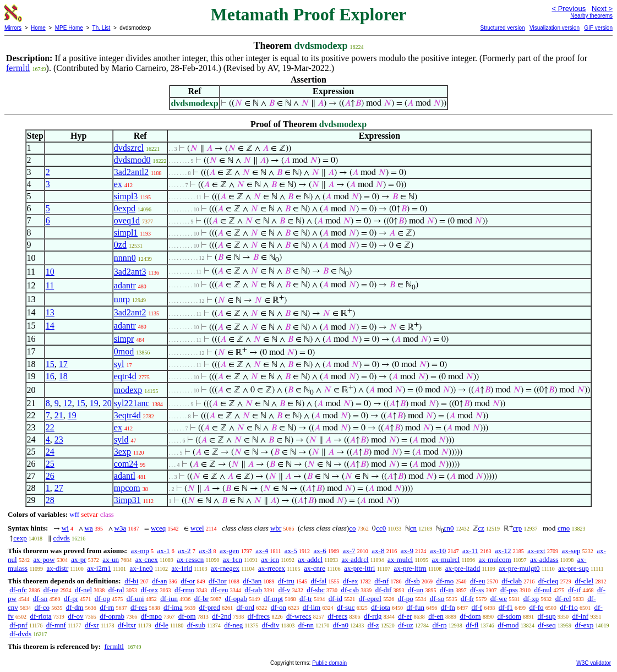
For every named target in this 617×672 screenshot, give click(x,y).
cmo (564, 528)
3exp (122, 452)
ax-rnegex (225, 568)
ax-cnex (147, 559)
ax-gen (229, 551)
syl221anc (132, 403)
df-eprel (370, 599)
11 (50, 285)
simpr (124, 339)
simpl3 (126, 196)
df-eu (477, 581)
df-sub (196, 625)
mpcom (127, 488)
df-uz (405, 625)
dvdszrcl (129, 148)
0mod (124, 351)
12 (68, 403)
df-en (436, 616)
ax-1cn (233, 559)
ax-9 (407, 551)
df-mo (445, 581)
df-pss (509, 590)
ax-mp (140, 551)
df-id (335, 599)
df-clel (584, 581)
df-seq (547, 625)
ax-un (111, 559)
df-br (201, 599)
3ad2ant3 (130, 272)
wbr (276, 528)
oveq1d (127, 220)
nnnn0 (125, 258)
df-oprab (112, 616)
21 (59, 415)
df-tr (306, 599)
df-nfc (18, 590)
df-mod (508, 625)
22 (50, 427)
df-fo (537, 607)
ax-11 (470, 551)
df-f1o (569, 607)
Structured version (502, 28)
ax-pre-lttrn (410, 568)
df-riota (41, 616)
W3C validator (594, 663)
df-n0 (341, 625)
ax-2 (184, 551)
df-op (102, 599)
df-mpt (273, 599)
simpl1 (126, 233)
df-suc (346, 607)
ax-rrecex (272, 568)
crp (518, 528)
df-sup (547, 616)
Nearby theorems (591, 16)
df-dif (384, 590)
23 (59, 439)
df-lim (312, 607)
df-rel (563, 599)
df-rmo (184, 590)
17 (63, 364)
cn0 (449, 528)
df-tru (286, 581)
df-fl (472, 625)
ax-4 (262, 551)
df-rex (149, 590)
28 (50, 500)
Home (38, 28)
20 (107, 403)
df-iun (169, 599)
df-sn (40, 599)
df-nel (83, 590)
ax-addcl (310, 559)
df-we (499, 599)
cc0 (381, 528)
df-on (279, 607)
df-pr (71, 599)
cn (413, 528)
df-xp (531, 599)
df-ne (51, 590)
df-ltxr (127, 625)
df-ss (477, 590)
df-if (574, 590)
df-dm (75, 607)
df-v (285, 590)
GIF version (598, 28)
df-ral (116, 590)
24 (50, 452)
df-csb (350, 590)
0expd (125, 208)
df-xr (92, 625)
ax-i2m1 (99, 568)
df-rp (440, 625)
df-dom (470, 616)
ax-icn (270, 559)
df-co (42, 607)
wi (65, 528)
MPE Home (69, 28)
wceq (158, 528)
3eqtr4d (127, 415)
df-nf (381, 581)
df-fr (467, 599)
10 (50, 272)
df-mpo (151, 616)
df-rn (107, 607)
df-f (477, 607)
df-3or (218, 581)
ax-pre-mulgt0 (519, 568)
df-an (159, 581)
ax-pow (44, 559)
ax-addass (544, 559)
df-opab (236, 599)
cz (481, 528)
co (352, 528)
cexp (20, 538)
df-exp (584, 625)
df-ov (75, 616)
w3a (121, 528)
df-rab (253, 590)
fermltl (18, 68)
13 (50, 312)
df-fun (416, 607)
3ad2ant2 (130, 312)
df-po (406, 599)
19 (94, 403)
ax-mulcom (495, 559)
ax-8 (378, 551)
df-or (188, 581)
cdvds (62, 538)
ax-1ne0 (141, 568)
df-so (437, 599)
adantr (125, 285)
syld (121, 439)
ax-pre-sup (574, 568)
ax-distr (58, 568)
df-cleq (548, 581)
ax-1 (164, 551)
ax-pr (78, 559)
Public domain (329, 663)
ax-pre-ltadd (463, 568)
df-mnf (56, 625)
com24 (126, 464)
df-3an (252, 581)
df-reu (220, 590)
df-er (405, 616)
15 (50, 364)
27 (59, 488)
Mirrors (13, 28)
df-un (416, 590)
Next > (602, 9)
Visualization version (555, 28)
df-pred (209, 607)
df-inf (581, 616)
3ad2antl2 (131, 172)
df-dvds (20, 634)
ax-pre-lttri (359, 568)
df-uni (135, 599)
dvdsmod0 (132, 160)
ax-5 (291, 551)
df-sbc (316, 590)
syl (119, 364)
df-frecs (259, 616)
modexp (128, 390)
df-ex (350, 581)
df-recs (337, 616)
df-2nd (222, 616)
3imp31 (127, 500)
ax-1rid (182, 568)
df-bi (131, 581)
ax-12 (503, 551)
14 (50, 326)
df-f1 (506, 607)
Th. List (102, 28)
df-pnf (18, 625)
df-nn (306, 625)
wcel (197, 528)
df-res (139, 607)
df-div (271, 625)
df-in (447, 590)
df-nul (543, 590)
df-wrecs (299, 616)
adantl (125, 476)
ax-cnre (315, 568)
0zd (120, 245)
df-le (162, 625)
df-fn (448, 607)
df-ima (173, 607)
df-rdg (373, 616)
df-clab (512, 581)
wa (89, 528)
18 (63, 376)
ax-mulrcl (446, 559)
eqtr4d (125, 376)
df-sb (413, 581)
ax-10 (438, 551)
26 (50, 476)
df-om (187, 616)
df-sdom (509, 616)
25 (50, 464)
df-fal (318, 581)
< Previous (569, 9)
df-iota (381, 607)
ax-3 (205, 551)
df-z (373, 625)
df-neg (233, 625)
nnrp (122, 299)
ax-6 (320, 551)
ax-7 (349, 551)
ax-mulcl (400, 559)
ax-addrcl (355, 559)
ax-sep (571, 551)
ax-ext (536, 551)
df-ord (246, 607)
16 (50, 376)
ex (118, 184)
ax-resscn (190, 559)
